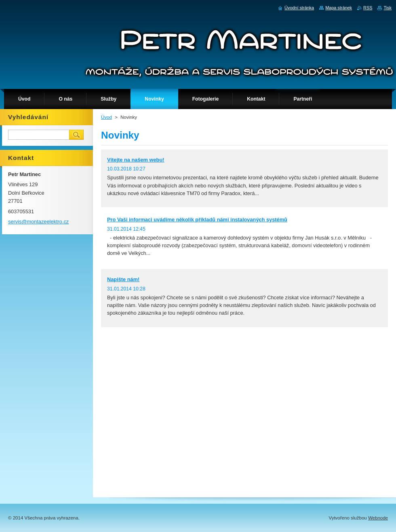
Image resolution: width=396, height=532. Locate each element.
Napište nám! (123, 279)
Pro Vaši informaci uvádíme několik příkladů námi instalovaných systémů (197, 220)
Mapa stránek (339, 8)
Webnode (378, 518)
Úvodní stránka (299, 8)
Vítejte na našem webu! (136, 160)
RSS (368, 8)
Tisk (388, 8)
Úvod (106, 117)
